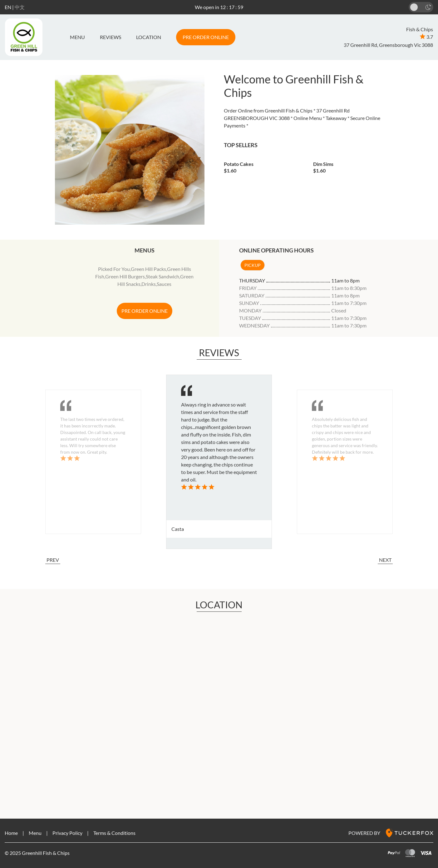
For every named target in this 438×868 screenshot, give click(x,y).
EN (8, 7)
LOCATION (149, 37)
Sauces (164, 284)
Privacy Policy (67, 833)
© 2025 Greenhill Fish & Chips (37, 853)
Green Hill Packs (148, 269)
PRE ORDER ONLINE (206, 37)
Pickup (253, 265)
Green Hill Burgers (125, 276)
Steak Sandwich (162, 276)
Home (11, 833)
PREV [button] (53, 560)
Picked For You (114, 269)
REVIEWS (111, 37)
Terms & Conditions (114, 833)
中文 (20, 7)
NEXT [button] (385, 560)
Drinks (149, 284)
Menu (77, 37)
